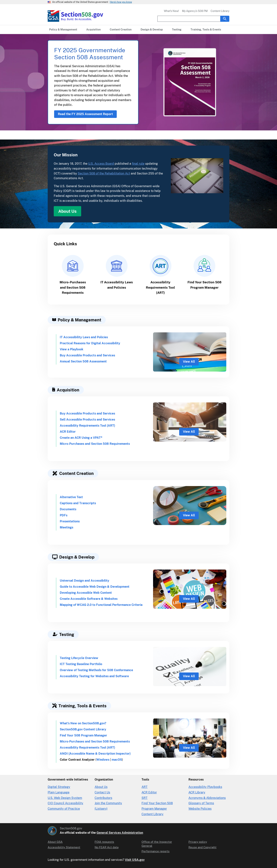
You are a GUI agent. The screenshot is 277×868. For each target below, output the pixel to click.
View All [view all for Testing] (189, 676)
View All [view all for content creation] (189, 515)
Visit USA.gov (135, 860)
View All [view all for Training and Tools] (189, 748)
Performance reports (156, 851)
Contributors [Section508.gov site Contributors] (103, 798)
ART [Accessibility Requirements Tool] (145, 787)
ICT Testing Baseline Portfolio (81, 664)
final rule (138, 164)
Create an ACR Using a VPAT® (81, 438)
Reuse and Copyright (202, 847)
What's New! (171, 11)
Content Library (220, 11)
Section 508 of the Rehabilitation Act (104, 173)
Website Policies (200, 809)
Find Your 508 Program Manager (83, 735)
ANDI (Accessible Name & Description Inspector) (95, 754)
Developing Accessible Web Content (86, 593)
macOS (117, 760)
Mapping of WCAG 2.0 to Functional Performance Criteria (101, 605)
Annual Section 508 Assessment (83, 361)
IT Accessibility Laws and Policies (84, 337)
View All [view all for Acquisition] (189, 432)
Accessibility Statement (64, 847)
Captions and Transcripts (78, 503)
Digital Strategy (59, 787)
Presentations (70, 521)
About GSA (55, 842)
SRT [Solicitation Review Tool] (145, 798)
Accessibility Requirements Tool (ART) (87, 426)
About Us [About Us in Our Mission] (67, 211)
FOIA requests (104, 842)
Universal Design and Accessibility (84, 581)
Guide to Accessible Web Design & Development (95, 587)
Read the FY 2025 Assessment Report (85, 114)
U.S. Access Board (101, 164)
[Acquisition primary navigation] (93, 30)
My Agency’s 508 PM (195, 11)
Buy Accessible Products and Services (87, 355)
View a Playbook (72, 349)
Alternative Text (71, 497)
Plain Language (59, 792)
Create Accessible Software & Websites (89, 599)
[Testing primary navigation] (177, 30)
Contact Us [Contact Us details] (102, 792)
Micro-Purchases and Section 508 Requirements (95, 444)
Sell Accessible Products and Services (87, 420)
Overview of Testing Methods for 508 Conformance (96, 670)
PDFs (64, 515)
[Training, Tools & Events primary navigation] (206, 30)
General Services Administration (120, 833)
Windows (103, 760)
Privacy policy (198, 842)
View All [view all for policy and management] (189, 362)
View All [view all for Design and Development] (189, 599)
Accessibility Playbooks (205, 787)
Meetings (67, 527)
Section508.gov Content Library (83, 729)
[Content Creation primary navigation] (121, 30)
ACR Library (197, 792)
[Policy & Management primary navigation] (63, 30)
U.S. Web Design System (65, 798)
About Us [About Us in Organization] (101, 787)
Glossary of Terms (201, 803)
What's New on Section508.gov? (83, 723)
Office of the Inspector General (157, 844)
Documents (68, 509)
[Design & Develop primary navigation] (152, 30)
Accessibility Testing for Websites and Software (94, 676)
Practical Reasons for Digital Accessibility (90, 343)
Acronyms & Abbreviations (207, 798)
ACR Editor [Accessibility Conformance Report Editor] (149, 792)
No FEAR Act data (107, 847)
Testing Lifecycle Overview (79, 658)
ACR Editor (68, 432)
